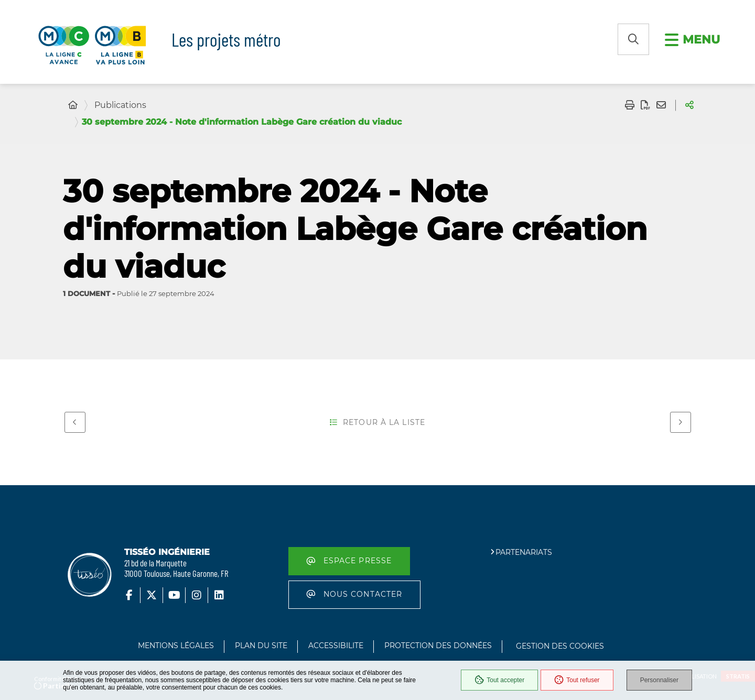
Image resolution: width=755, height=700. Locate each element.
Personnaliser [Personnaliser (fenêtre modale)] (659, 680)
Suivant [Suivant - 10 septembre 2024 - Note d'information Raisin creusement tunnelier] (677, 420)
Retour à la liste (377, 422)
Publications (120, 105)
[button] (633, 39)
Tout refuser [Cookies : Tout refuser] (577, 680)
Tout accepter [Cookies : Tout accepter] (499, 680)
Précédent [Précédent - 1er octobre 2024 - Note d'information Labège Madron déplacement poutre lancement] (71, 420)
